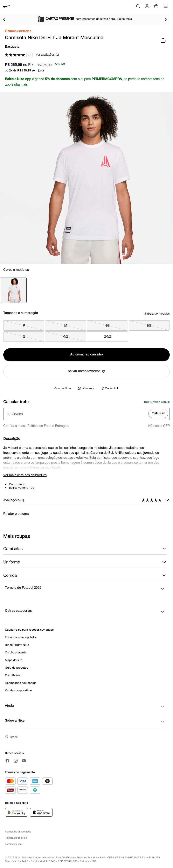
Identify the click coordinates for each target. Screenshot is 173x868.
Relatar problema (16, 513)
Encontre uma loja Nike (21, 637)
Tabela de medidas (157, 313)
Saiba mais (19, 85)
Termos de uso (13, 844)
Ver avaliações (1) (47, 55)
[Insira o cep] (86, 414)
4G (107, 325)
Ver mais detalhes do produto (25, 475)
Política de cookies (16, 838)
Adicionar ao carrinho (86, 355)
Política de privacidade (18, 832)
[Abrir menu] (166, 6)
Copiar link (110, 388)
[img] (156, 6)
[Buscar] (138, 6)
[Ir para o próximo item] (166, 19)
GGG (107, 337)
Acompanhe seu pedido (21, 683)
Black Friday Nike (17, 645)
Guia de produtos (16, 667)
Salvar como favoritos (86, 371)
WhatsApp (87, 388)
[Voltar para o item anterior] (4, 19)
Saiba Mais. (131, 19)
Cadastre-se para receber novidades (29, 629)
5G (149, 325)
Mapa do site (14, 660)
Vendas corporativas (19, 690)
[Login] (147, 6)
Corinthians (13, 675)
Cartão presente (16, 652)
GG (66, 337)
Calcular (158, 414)
